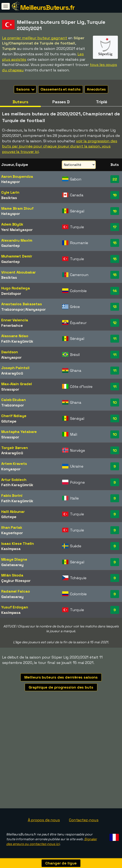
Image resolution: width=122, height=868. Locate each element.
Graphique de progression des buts (61, 687)
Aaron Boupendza (17, 176)
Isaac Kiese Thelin (18, 543)
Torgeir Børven (15, 448)
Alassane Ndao (15, 336)
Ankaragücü (12, 373)
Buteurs (20, 102)
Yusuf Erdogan (15, 607)
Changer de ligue (61, 863)
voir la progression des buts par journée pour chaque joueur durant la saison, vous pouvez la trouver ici (60, 146)
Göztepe (9, 421)
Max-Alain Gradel (17, 384)
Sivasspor (10, 389)
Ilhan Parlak (12, 527)
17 (115, 227)
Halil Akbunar (13, 512)
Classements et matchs (61, 89)
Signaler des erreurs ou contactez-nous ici (52, 842)
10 (115, 402)
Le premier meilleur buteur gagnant (35, 38)
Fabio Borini (12, 495)
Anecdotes (96, 89)
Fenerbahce (12, 325)
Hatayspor (11, 182)
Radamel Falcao (16, 591)
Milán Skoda (12, 575)
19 (115, 195)
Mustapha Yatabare (19, 432)
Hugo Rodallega (16, 288)
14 (115, 291)
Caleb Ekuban (14, 400)
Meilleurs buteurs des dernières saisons (61, 677)
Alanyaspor (36, 309)
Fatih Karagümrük (17, 341)
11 (115, 339)
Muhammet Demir (17, 256)
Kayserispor (12, 533)
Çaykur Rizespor (16, 581)
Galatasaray (12, 565)
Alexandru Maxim (17, 240)
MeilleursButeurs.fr (47, 8)
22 (115, 179)
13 (115, 307)
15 (115, 243)
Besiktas (9, 198)
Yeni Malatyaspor (17, 230)
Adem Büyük (12, 224)
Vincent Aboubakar (18, 272)
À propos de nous (44, 820)
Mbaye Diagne (14, 559)
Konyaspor (11, 469)
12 (115, 323)
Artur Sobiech (14, 480)
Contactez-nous (84, 820)
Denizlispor (11, 293)
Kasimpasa (11, 549)
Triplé (102, 102)
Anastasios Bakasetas (22, 304)
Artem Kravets (14, 464)
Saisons (25, 89)
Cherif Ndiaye (14, 416)
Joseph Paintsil (15, 368)
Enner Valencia (15, 320)
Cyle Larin (10, 192)
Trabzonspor (13, 309)
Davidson (10, 352)
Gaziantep (10, 245)
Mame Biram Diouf (17, 208)
